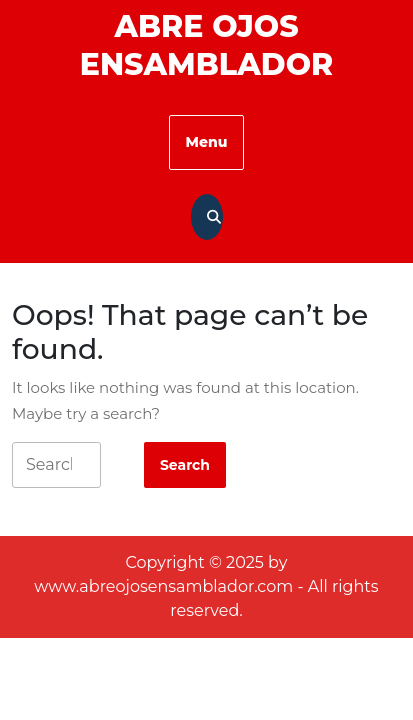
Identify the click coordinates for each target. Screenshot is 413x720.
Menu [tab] (207, 142)
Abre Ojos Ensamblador (206, 45)
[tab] (185, 465)
